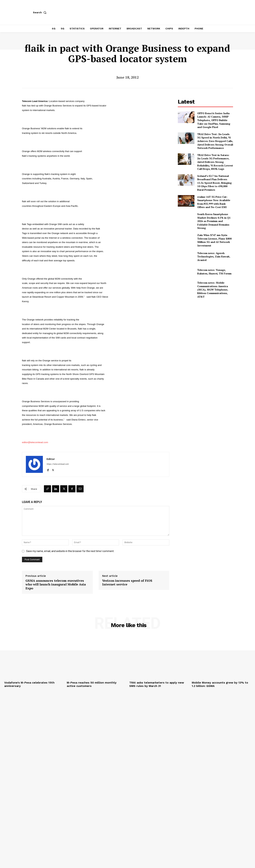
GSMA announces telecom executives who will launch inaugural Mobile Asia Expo (56, 584)
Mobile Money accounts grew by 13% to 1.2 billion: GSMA (220, 684)
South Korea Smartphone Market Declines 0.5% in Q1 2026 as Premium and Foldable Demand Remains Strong (214, 221)
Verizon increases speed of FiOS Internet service (127, 583)
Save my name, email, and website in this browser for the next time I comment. (70, 551)
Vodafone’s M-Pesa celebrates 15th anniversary (29, 684)
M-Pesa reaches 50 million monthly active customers (92, 684)
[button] (40, 12)
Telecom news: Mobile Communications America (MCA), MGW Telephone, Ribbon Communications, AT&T (213, 290)
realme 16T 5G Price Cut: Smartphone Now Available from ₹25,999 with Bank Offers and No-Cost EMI (214, 202)
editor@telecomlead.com (35, 442)
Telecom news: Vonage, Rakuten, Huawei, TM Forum (214, 272)
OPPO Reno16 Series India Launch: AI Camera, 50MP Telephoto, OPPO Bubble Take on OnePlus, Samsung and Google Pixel (214, 120)
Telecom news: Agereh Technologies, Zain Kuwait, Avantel (214, 257)
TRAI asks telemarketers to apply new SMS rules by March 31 (157, 684)
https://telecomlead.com (58, 464)
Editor (51, 459)
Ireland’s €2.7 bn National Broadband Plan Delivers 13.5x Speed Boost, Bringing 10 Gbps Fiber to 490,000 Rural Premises (214, 183)
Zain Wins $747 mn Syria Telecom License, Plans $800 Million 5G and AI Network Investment (214, 240)
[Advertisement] (205, 326)
